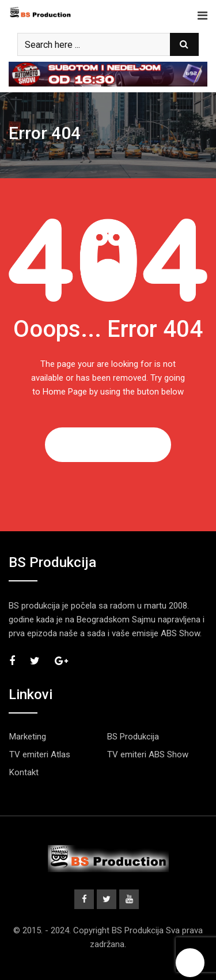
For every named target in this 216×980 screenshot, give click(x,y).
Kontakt (24, 772)
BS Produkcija (133, 737)
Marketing (28, 737)
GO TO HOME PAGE (108, 445)
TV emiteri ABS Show (148, 754)
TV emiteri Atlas (40, 754)
